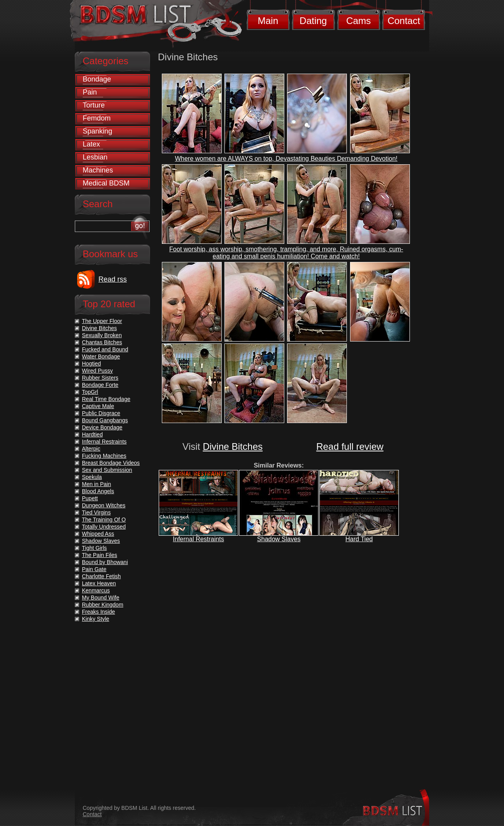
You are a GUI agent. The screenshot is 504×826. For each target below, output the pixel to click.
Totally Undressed (104, 527)
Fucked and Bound (105, 349)
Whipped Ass (98, 534)
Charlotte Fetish (101, 576)
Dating (313, 21)
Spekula (92, 477)
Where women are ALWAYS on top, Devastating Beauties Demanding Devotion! (286, 159)
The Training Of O (104, 520)
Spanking (97, 131)
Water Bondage (101, 356)
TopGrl (90, 392)
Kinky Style (95, 619)
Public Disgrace (101, 413)
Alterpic (91, 449)
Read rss (113, 279)
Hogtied (91, 364)
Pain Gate (94, 569)
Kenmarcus (96, 590)
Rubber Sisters (100, 378)
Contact (404, 21)
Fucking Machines (104, 456)
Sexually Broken (102, 335)
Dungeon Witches (104, 505)
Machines (98, 170)
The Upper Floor (102, 321)
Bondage (97, 79)
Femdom (97, 118)
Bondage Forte (100, 385)
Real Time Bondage (106, 399)
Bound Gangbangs (105, 420)
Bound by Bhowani (105, 562)
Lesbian (95, 157)
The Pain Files (99, 555)
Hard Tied (359, 539)
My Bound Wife (101, 598)
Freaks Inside (98, 612)
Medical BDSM (106, 183)
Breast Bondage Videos (111, 463)
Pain (90, 92)
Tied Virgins (96, 512)
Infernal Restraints (198, 539)
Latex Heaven (99, 583)
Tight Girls (94, 548)
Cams (359, 21)
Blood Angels (98, 491)
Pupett (90, 498)
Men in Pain (96, 484)
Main (268, 21)
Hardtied (92, 434)
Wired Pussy (97, 371)
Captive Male (98, 406)
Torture (94, 105)
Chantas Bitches (102, 342)
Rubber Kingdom (103, 605)
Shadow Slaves (279, 539)
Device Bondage (102, 427)
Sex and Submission (107, 470)
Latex (91, 144)
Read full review (350, 446)
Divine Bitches (233, 446)
